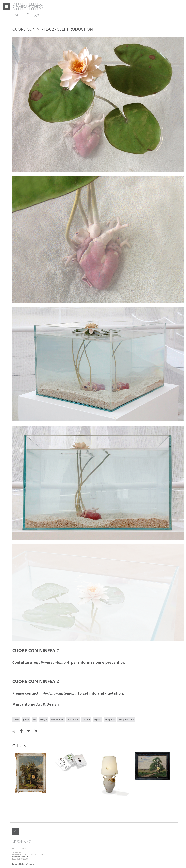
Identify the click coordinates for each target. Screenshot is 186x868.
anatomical (73, 719)
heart (16, 719)
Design (33, 15)
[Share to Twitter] (28, 731)
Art (17, 15)
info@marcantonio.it (20, 857)
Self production (126, 719)
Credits (31, 864)
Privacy (15, 864)
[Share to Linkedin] (35, 731)
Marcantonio (57, 719)
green (26, 719)
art (35, 719)
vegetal (98, 719)
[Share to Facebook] (22, 731)
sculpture (110, 719)
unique (86, 719)
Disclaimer (23, 864)
